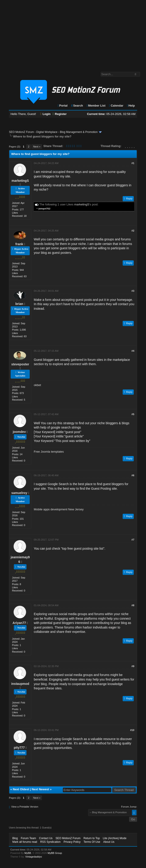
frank (19, 244)
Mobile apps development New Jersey (59, 509)
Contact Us (46, 838)
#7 (133, 540)
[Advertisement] (73, 34)
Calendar (116, 106)
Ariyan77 (19, 623)
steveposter (20, 364)
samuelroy (19, 493)
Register (60, 114)
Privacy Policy (72, 842)
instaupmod (20, 684)
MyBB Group (55, 853)
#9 (133, 666)
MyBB (28, 853)
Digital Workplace (47, 132)
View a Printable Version (25, 807)
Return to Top (92, 838)
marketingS (20, 181)
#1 (133, 163)
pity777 (19, 748)
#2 (133, 231)
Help (131, 106)
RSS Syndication (50, 842)
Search (77, 106)
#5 (133, 414)
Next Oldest (21, 789)
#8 (133, 605)
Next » (37, 147)
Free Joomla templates (49, 452)
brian (19, 304)
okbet (37, 385)
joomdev (19, 432)
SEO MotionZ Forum (21, 132)
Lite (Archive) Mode (115, 838)
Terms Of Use (92, 842)
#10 (132, 730)
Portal (62, 106)
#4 (133, 351)
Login (46, 114)
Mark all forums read (25, 842)
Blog (15, 838)
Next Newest (40, 789)
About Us (109, 842)
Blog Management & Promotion (79, 132)
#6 (133, 475)
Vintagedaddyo (34, 857)
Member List (96, 106)
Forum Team (28, 838)
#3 (133, 291)
